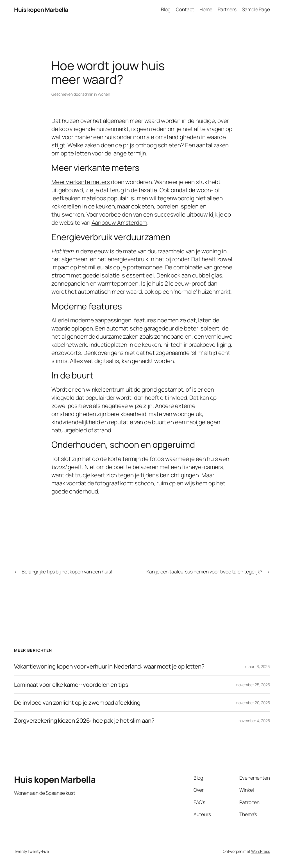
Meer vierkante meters (81, 182)
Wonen (104, 94)
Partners (227, 9)
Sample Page (256, 9)
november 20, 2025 (253, 703)
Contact (185, 9)
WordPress (261, 851)
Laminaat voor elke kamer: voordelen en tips (71, 685)
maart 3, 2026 (258, 666)
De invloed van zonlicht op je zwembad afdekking (77, 703)
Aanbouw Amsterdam (119, 222)
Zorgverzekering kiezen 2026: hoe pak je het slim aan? (84, 721)
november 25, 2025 (253, 685)
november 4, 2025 (254, 721)
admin (88, 94)
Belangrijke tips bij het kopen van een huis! (67, 572)
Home (206, 9)
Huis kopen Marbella (41, 10)
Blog (166, 9)
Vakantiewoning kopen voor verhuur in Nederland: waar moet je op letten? (109, 666)
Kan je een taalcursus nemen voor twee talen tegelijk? (204, 572)
